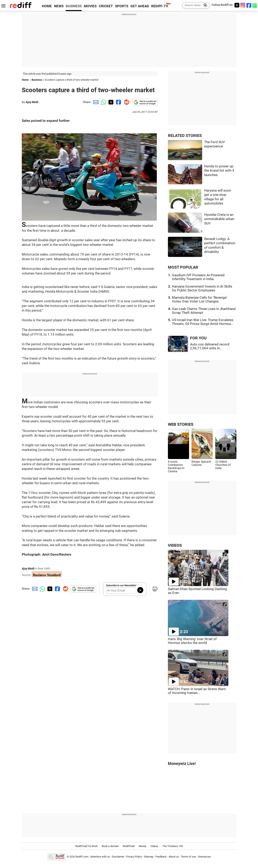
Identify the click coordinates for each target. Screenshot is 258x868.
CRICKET (106, 6)
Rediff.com (82, 857)
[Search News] (204, 5)
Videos (154, 846)
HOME (47, 6)
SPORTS (122, 6)
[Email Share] (95, 102)
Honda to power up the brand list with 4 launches (219, 171)
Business (37, 80)
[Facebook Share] (118, 102)
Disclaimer (118, 857)
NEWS (59, 6)
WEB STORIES (181, 424)
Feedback (161, 857)
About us (174, 857)
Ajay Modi (32, 102)
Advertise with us (100, 857)
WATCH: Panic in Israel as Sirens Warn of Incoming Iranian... (197, 691)
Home (25, 80)
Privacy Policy (134, 857)
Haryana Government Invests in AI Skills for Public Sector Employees (202, 288)
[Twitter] (237, 5)
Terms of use (188, 857)
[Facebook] (249, 5)
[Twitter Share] (110, 102)
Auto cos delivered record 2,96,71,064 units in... (210, 346)
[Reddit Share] (126, 102)
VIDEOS (175, 545)
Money (143, 846)
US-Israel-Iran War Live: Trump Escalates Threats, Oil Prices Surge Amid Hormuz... (203, 322)
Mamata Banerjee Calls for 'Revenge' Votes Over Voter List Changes (200, 299)
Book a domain (110, 846)
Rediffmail (129, 846)
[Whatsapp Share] (103, 102)
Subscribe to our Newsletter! (121, 585)
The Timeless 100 (173, 846)
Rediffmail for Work (87, 846)
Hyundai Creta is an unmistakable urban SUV (219, 219)
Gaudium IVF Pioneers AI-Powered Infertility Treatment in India (198, 277)
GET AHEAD (140, 6)
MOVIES (90, 6)
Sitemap (149, 857)
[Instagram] (243, 5)
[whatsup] (255, 5)
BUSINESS (74, 6)
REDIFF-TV (160, 6)
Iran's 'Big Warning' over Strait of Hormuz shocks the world (192, 641)
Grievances (204, 857)
